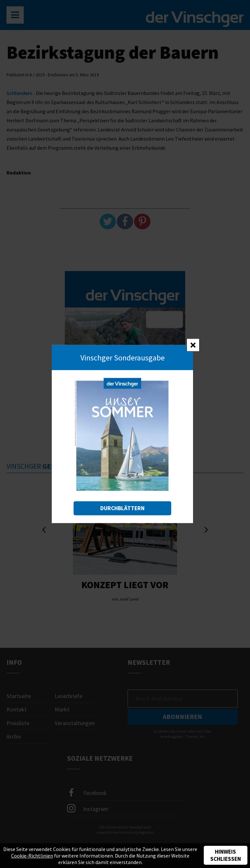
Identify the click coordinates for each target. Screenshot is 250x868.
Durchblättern (122, 508)
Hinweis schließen (226, 855)
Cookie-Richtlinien (32, 856)
